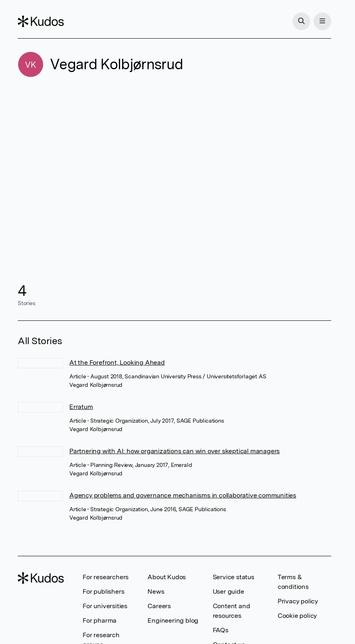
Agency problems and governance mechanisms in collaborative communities (183, 495)
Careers (159, 606)
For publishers (103, 591)
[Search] (301, 21)
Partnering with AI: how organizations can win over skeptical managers (174, 451)
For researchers (106, 577)
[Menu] (322, 21)
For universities (105, 606)
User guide (228, 591)
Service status (234, 577)
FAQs (221, 630)
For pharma (100, 620)
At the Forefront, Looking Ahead (117, 362)
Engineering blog (173, 620)
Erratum (81, 407)
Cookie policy (297, 616)
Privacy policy (298, 601)
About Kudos (167, 577)
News (156, 591)
